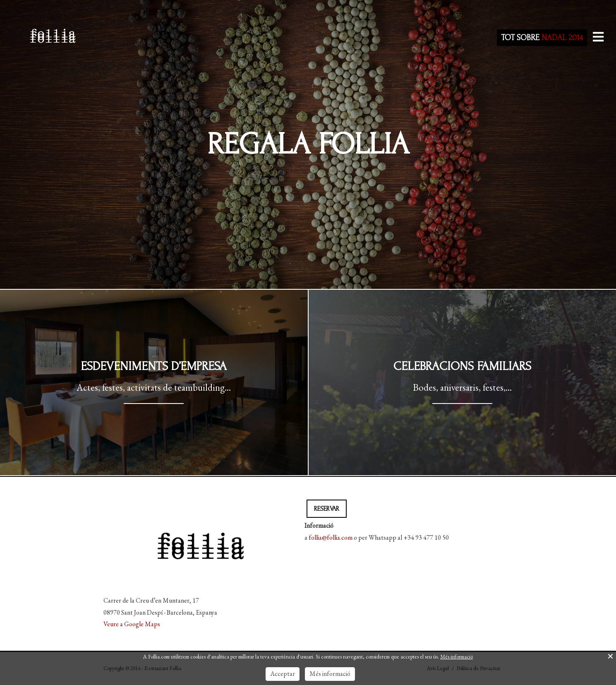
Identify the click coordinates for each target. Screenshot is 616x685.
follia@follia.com (331, 537)
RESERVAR (327, 509)
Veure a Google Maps (132, 624)
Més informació (457, 657)
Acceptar (283, 674)
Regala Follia (308, 144)
